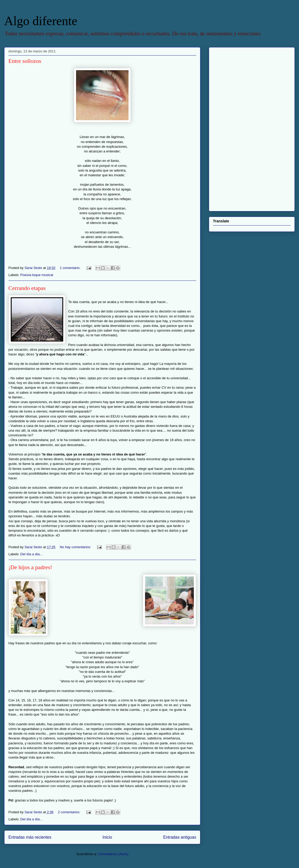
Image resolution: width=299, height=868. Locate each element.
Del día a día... (32, 554)
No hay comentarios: (76, 547)
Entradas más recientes (30, 837)
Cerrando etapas (27, 288)
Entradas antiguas (180, 837)
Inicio (107, 837)
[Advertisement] (241, 128)
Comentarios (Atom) (113, 854)
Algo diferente (41, 21)
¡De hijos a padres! (30, 567)
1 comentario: (71, 268)
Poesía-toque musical (37, 275)
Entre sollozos (25, 61)
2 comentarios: (70, 812)
